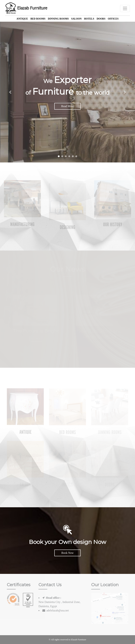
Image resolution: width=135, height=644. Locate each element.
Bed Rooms (38, 19)
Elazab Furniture (26, 8)
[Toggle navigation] (125, 8)
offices (113, 19)
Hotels (89, 19)
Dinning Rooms (58, 19)
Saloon (76, 19)
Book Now (67, 553)
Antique (22, 19)
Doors (101, 19)
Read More (67, 106)
